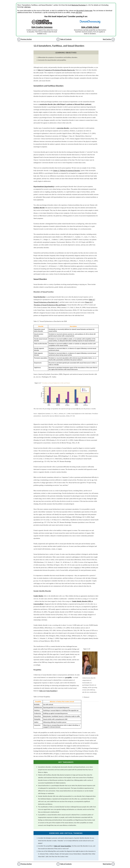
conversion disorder (63, 128)
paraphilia (69, 677)
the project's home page (84, 11)
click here (27, 7)
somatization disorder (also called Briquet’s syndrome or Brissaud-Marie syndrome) (65, 104)
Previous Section (26, 39)
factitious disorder (39, 208)
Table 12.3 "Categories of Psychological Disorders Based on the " (57, 70)
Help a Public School (90, 27)
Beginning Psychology (79, 5)
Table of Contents (66, 39)
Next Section (107, 39)
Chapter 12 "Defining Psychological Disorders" (67, 171)
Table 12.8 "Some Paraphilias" (48, 691)
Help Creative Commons (42, 27)
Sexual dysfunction (39, 297)
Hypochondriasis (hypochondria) (44, 187)
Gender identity (38, 596)
